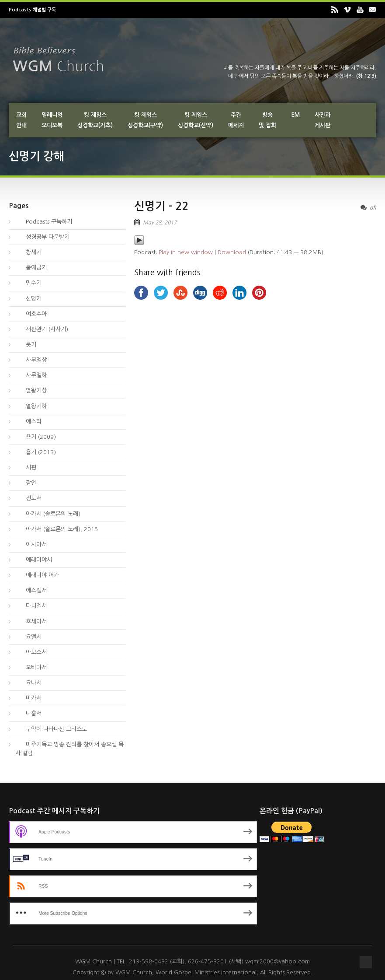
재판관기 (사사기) (42, 329)
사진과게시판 (323, 120)
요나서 (28, 683)
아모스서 (31, 652)
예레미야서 (34, 560)
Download (232, 252)
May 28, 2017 (160, 223)
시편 (26, 467)
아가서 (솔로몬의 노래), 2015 (57, 529)
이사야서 (31, 544)
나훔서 (28, 713)
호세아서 (31, 621)
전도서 (28, 498)
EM (295, 115)
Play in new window (186, 252)
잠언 (26, 483)
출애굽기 (31, 268)
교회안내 (21, 120)
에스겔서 (31, 590)
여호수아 (31, 314)
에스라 (28, 422)
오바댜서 (31, 667)
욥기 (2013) (36, 452)
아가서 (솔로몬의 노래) (48, 514)
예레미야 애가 (37, 575)
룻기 (26, 345)
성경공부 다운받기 (42, 237)
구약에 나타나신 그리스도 (51, 729)
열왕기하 (31, 406)
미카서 (28, 698)
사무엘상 (31, 360)
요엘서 (28, 637)
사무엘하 (31, 375)
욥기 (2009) (36, 437)
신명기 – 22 (161, 206)
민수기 (28, 283)
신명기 (28, 299)
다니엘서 (31, 606)
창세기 (28, 252)
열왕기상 (31, 390)
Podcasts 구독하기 (44, 222)
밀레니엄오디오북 (52, 120)
